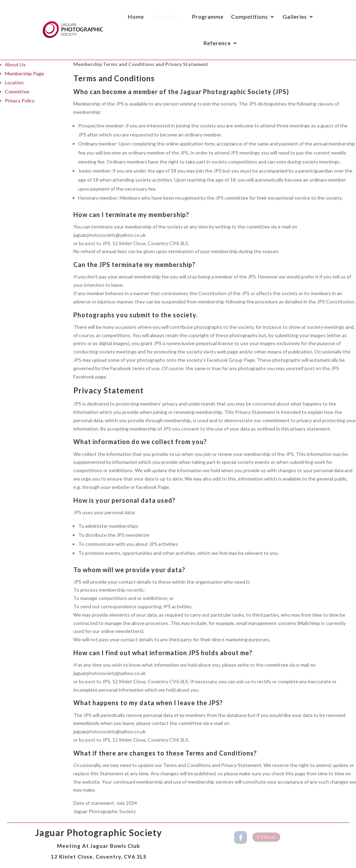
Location (14, 82)
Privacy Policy (20, 101)
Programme (208, 16)
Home (136, 16)
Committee (17, 91)
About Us (164, 16)
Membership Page (25, 73)
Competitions (250, 16)
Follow (266, 837)
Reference (217, 43)
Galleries (295, 16)
